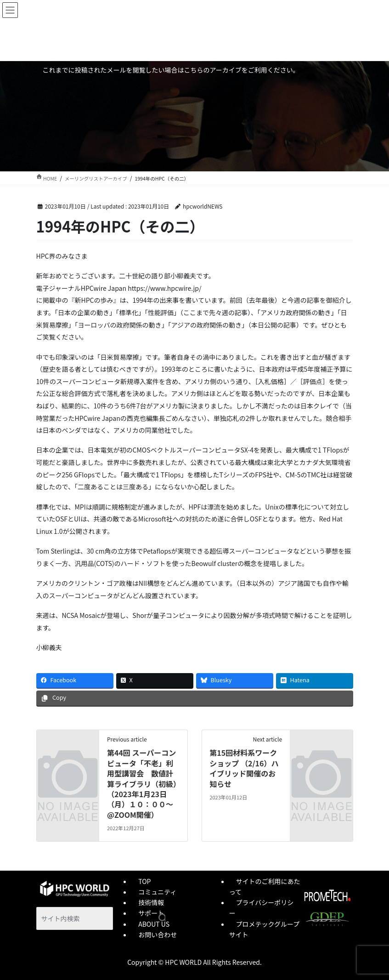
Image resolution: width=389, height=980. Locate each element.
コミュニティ (157, 892)
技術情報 (151, 902)
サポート (151, 913)
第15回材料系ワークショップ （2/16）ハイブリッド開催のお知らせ (244, 768)
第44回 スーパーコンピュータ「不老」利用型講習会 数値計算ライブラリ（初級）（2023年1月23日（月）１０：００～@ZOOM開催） (142, 783)
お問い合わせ (158, 935)
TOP (144, 881)
